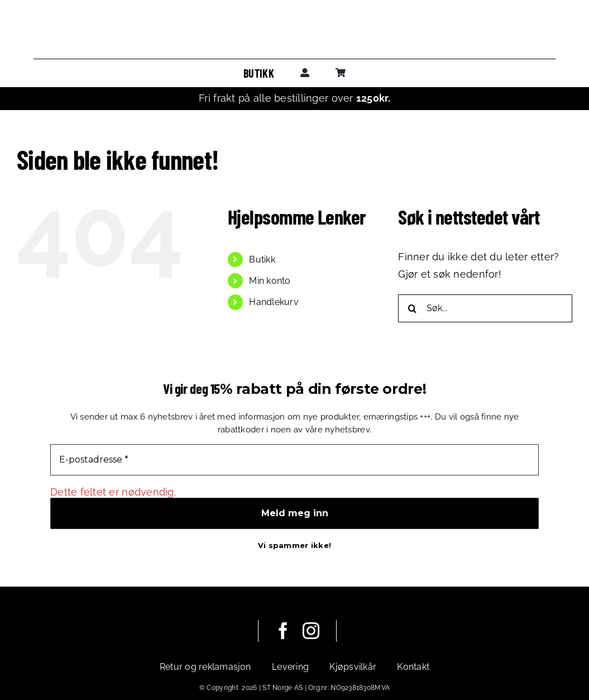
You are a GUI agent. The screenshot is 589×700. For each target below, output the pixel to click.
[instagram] (311, 631)
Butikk (262, 259)
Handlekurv (274, 302)
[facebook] (283, 631)
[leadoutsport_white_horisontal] (190, 628)
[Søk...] (485, 308)
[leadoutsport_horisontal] (295, 27)
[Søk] (412, 308)
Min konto (270, 281)
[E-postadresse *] (294, 460)
